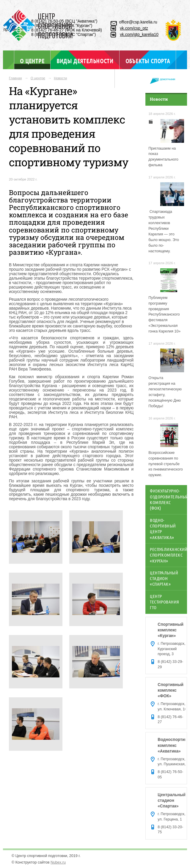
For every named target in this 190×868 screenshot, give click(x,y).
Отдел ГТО (95, 80)
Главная (15, 78)
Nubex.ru (58, 862)
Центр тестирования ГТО (164, 602)
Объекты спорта (148, 61)
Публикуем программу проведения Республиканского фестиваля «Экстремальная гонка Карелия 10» (164, 315)
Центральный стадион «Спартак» (164, 578)
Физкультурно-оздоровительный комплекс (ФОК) (168, 499)
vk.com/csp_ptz (134, 28)
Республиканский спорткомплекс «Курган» (168, 555)
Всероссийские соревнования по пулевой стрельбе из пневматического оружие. (166, 464)
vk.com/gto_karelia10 (139, 35)
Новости (60, 78)
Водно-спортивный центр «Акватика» (163, 529)
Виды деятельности (85, 61)
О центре (32, 61)
